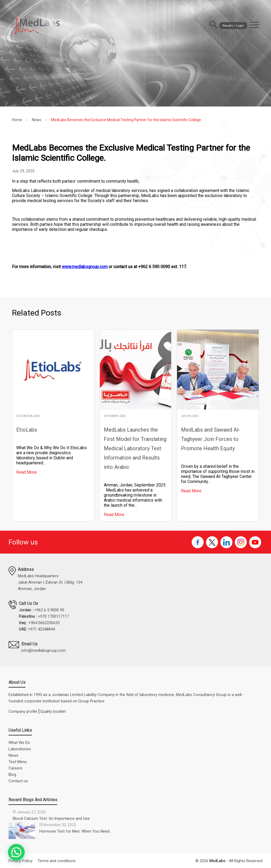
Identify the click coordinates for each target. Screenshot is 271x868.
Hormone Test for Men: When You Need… (76, 831)
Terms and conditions (57, 861)
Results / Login (221, 25)
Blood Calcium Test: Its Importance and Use (51, 818)
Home (17, 120)
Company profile (23, 711)
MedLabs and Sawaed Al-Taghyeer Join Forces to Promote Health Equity (211, 439)
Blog (12, 775)
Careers (15, 768)
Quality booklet (53, 711)
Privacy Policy (20, 861)
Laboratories (20, 749)
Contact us (18, 781)
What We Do (19, 743)
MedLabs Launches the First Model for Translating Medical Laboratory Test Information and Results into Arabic (135, 448)
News (37, 120)
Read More (26, 472)
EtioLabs (27, 430)
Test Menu (18, 762)
